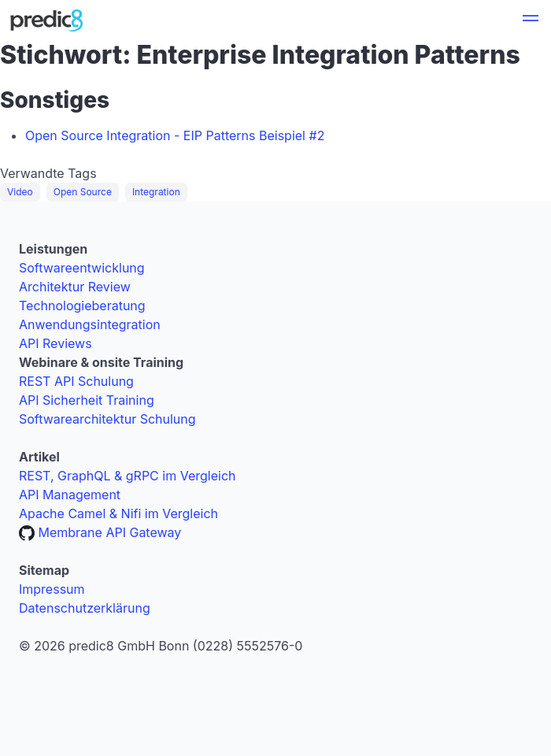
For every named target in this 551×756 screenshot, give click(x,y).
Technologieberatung (82, 306)
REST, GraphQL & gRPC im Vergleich (128, 476)
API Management (70, 495)
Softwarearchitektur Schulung (107, 419)
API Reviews (55, 343)
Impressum (52, 589)
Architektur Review (75, 287)
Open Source (83, 192)
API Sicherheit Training (87, 400)
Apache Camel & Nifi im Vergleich (118, 513)
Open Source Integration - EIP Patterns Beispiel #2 (175, 135)
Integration (156, 192)
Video (20, 192)
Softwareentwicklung (82, 268)
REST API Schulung (76, 381)
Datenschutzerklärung (85, 608)
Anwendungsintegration (90, 324)
